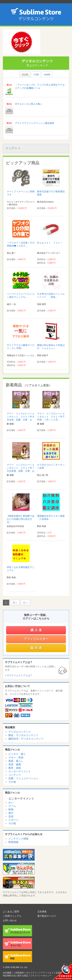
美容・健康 (15, 764)
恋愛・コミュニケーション (23, 778)
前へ (15, 603)
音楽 (11, 816)
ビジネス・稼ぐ (17, 754)
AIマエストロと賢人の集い (29, 104)
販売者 (37, 648)
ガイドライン (32, 973)
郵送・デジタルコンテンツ (23, 735)
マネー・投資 (16, 757)
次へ (25, 603)
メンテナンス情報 (18, 839)
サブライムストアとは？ (20, 675)
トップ (10, 148)
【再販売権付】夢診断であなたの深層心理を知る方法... (21, 519)
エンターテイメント (20, 771)
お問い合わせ (10, 920)
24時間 (47, 75)
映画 (11, 809)
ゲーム (12, 806)
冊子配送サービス (47, 916)
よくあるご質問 (11, 912)
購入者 (37, 630)
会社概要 (7, 973)
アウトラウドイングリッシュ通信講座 (35, 123)
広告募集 (42, 912)
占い (11, 802)
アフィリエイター (36, 639)
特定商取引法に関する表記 (16, 976)
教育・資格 (15, 768)
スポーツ (13, 820)
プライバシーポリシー (41, 976)
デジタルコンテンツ (20, 732)
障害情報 (13, 842)
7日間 (36, 75)
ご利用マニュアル (12, 916)
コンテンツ (15, 775)
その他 (12, 782)
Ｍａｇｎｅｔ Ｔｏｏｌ (50, 243)
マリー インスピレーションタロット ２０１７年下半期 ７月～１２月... (51, 417)
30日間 (25, 75)
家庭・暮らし (16, 761)
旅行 (11, 813)
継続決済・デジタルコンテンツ (26, 739)
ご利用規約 (19, 973)
